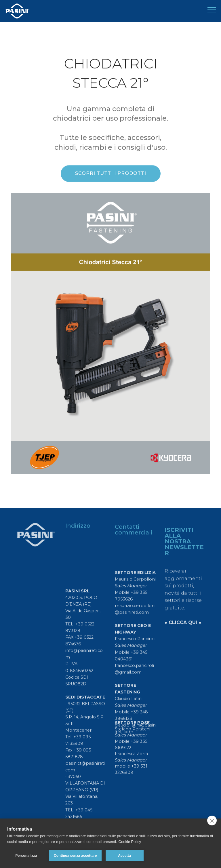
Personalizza (26, 856)
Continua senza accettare (75, 856)
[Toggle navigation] (212, 9)
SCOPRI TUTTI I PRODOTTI (111, 174)
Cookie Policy (130, 842)
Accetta (124, 856)
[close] (212, 821)
